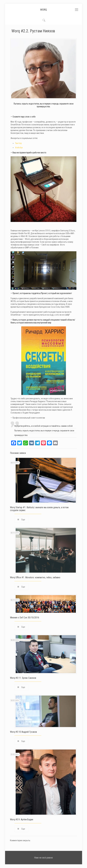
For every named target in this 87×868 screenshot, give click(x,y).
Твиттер (18, 143)
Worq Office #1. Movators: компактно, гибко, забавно (35, 577)
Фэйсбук (19, 148)
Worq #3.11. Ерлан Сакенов (23, 678)
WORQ (43, 10)
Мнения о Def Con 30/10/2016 (25, 618)
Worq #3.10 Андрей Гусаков (23, 732)
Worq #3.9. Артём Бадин (22, 819)
